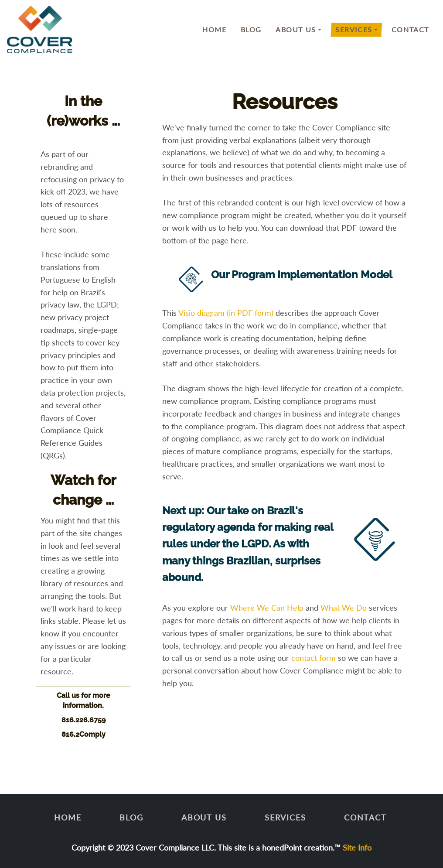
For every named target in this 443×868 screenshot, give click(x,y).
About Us (296, 29)
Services (354, 29)
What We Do (344, 608)
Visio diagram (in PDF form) (226, 313)
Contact (410, 29)
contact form (314, 658)
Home (214, 29)
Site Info (357, 847)
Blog (251, 29)
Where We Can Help (267, 608)
